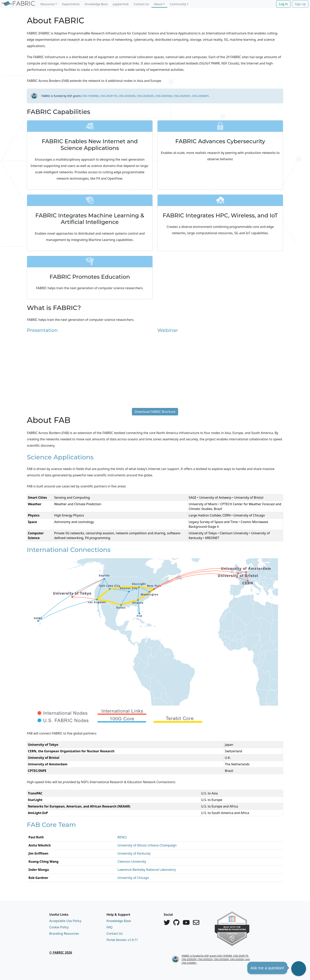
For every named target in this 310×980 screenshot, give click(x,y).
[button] (299, 969)
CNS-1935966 (90, 96)
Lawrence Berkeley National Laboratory (147, 870)
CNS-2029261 (182, 96)
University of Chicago (133, 878)
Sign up (300, 4)
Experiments (71, 4)
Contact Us (141, 4)
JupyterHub (121, 4)
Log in (283, 4)
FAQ (110, 927)
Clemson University (132, 862)
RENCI (122, 837)
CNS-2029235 (145, 96)
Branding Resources (64, 934)
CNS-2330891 (200, 96)
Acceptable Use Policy (65, 921)
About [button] (158, 4)
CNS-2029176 (109, 96)
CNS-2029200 (127, 96)
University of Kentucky (134, 853)
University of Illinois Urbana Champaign (147, 845)
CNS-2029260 (164, 96)
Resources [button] (48, 4)
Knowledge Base (96, 4)
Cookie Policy (59, 927)
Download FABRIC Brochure (155, 412)
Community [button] (178, 4)
